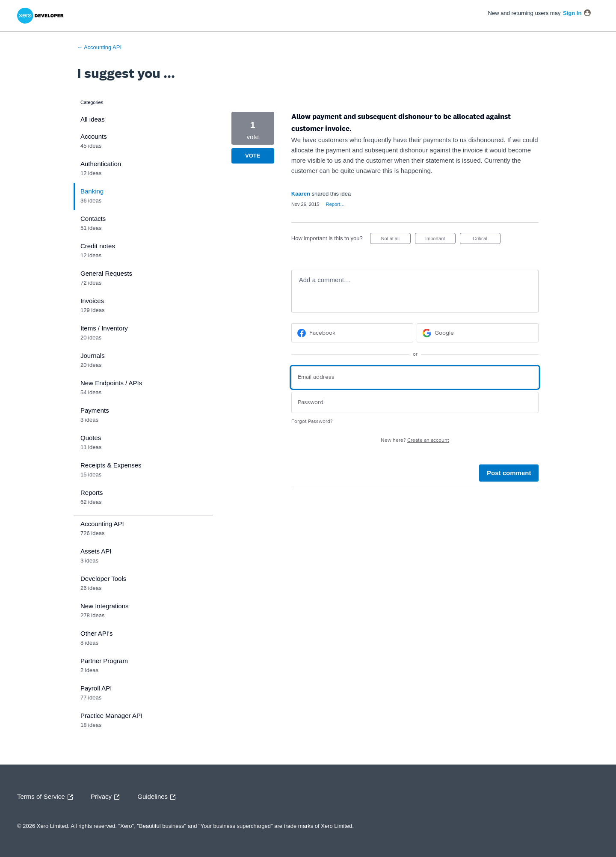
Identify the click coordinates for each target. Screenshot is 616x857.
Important (440, 240)
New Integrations (105, 606)
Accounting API (102, 524)
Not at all (395, 240)
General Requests (106, 273)
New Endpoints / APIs (111, 383)
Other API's (96, 633)
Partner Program (104, 661)
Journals (93, 356)
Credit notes (98, 246)
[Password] (415, 403)
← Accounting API (99, 47)
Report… (335, 204)
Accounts (94, 136)
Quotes (91, 438)
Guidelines (158, 797)
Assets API (96, 551)
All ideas (93, 119)
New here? (415, 440)
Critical (486, 240)
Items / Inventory (104, 328)
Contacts (93, 219)
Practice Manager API (111, 716)
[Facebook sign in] (352, 333)
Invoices (92, 301)
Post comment (509, 473)
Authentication (101, 164)
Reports (92, 492)
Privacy (107, 797)
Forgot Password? (312, 421)
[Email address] (415, 377)
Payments (95, 410)
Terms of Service (47, 797)
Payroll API (96, 688)
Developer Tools (103, 579)
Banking (92, 191)
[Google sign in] (478, 333)
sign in (572, 13)
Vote (253, 156)
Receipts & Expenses (111, 465)
